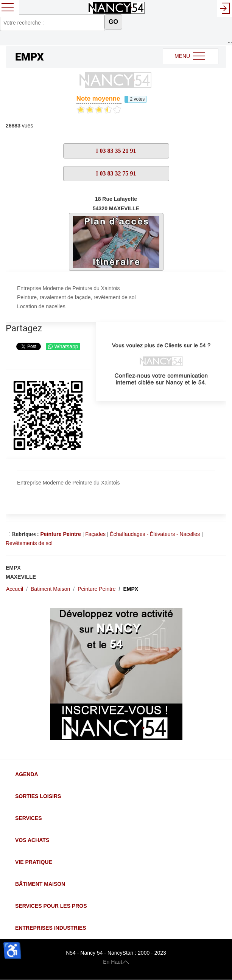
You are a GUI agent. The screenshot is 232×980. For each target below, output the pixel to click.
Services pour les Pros (51, 906)
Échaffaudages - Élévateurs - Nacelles (155, 534)
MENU (191, 56)
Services (29, 818)
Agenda (27, 774)
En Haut (116, 962)
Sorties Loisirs (38, 796)
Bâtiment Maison (40, 884)
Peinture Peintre (60, 534)
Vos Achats (32, 840)
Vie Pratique (34, 862)
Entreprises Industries (51, 928)
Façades (95, 534)
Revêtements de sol (29, 543)
